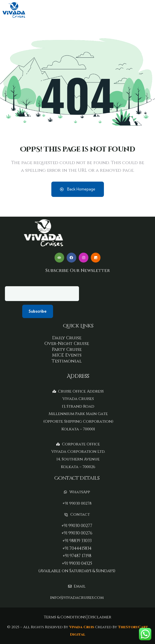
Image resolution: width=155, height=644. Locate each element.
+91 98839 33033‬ (77, 541)
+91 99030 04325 (77, 563)
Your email (42, 290)
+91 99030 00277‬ (77, 526)
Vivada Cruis (81, 627)
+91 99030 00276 (77, 533)
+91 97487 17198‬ (77, 556)
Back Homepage (78, 189)
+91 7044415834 (77, 548)
